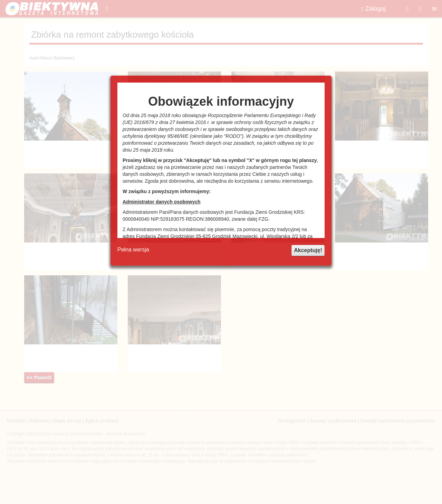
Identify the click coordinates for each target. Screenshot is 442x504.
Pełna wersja (133, 250)
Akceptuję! (308, 250)
